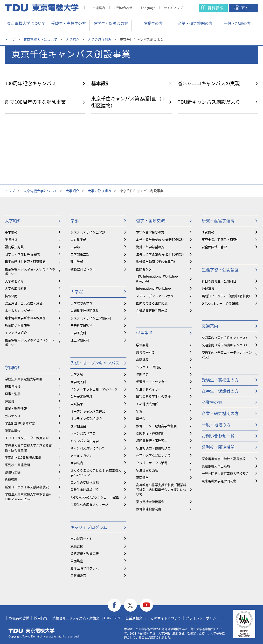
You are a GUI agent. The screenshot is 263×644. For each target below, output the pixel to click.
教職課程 (142, 360)
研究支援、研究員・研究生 (221, 240)
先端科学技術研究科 (85, 311)
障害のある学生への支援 (153, 396)
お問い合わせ (123, 8)
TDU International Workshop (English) (157, 279)
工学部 (75, 247)
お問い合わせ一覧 (218, 436)
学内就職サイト (81, 539)
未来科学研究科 (81, 325)
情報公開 (11, 296)
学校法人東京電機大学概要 (24, 379)
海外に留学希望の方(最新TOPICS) (160, 254)
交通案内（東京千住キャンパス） (225, 338)
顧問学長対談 (14, 247)
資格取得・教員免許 (85, 553)
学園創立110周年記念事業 (23, 457)
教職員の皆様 (19, 618)
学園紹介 (13, 367)
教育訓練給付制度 (149, 509)
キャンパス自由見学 (85, 441)
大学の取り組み (99, 39)
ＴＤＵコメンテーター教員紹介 (27, 438)
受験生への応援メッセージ (89, 504)
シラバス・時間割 (149, 367)
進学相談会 (78, 426)
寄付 (246, 8)
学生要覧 (142, 345)
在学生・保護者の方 (111, 23)
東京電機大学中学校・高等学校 (224, 459)
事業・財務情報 (16, 408)
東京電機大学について (26, 23)
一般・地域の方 (237, 23)
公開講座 (77, 561)
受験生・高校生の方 (69, 23)
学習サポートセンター (152, 382)
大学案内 (77, 463)
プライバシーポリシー (203, 618)
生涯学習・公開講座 (220, 269)
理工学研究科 (80, 340)
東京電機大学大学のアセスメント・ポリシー (30, 342)
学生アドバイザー (149, 389)
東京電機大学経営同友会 (219, 481)
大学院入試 (78, 382)
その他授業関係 (147, 404)
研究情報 (208, 232)
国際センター (145, 269)
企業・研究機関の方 (195, 23)
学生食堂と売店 (147, 470)
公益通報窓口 (136, 618)
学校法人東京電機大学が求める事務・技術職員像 (28, 448)
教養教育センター (83, 269)
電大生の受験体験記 (85, 482)
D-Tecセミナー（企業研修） (221, 303)
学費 (139, 411)
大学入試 (77, 374)
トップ (10, 39)
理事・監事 (13, 394)
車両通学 (142, 477)
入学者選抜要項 (81, 397)
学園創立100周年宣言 (20, 423)
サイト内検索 (198, 8)
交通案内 (99, 8)
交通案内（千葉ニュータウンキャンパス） (227, 355)
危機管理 (11, 479)
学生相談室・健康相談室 (153, 448)
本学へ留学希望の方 (150, 232)
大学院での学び (81, 303)
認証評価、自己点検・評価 (24, 303)
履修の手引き (145, 352)
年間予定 (142, 374)
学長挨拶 (11, 240)
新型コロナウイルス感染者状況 (27, 487)
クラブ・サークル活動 (152, 463)
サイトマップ (173, 8)
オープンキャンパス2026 (88, 411)
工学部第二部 (80, 254)
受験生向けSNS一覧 (84, 490)
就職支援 (77, 546)
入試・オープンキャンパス (95, 363)
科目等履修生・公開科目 (219, 281)
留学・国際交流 (150, 220)
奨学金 (141, 419)
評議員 (10, 401)
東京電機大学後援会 (150, 502)
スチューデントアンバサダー (156, 296)
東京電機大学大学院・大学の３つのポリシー (30, 271)
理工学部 (77, 261)
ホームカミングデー (19, 311)
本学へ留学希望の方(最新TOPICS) (160, 240)
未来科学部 (78, 240)
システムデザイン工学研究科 (91, 318)
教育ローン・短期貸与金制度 (156, 426)
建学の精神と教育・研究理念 (25, 261)
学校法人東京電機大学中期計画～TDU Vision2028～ (28, 497)
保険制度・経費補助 (150, 433)
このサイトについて (166, 618)
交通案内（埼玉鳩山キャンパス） (225, 345)
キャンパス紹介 (16, 333)
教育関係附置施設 (17, 325)
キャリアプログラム (89, 527)
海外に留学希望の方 (150, 247)
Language (148, 8)
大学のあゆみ (14, 281)
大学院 (77, 291)
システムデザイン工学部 (88, 232)
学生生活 (144, 333)
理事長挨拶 (13, 386)
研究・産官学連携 (218, 220)
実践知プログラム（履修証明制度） (227, 296)
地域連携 (208, 289)
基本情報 (11, 232)
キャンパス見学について (88, 448)
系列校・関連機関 (17, 465)
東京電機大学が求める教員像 (25, 318)
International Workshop (153, 288)
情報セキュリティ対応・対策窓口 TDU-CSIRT (87, 618)
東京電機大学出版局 (216, 466)
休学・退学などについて (153, 455)
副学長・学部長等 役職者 (22, 254)
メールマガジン (81, 455)
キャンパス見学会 (83, 433)
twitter (130, 605)
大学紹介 (72, 39)
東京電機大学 (32, 631)
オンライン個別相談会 (86, 419)
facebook (114, 605)
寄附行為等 (13, 472)
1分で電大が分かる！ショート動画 (95, 497)
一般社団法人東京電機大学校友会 (225, 473)
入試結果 (77, 404)
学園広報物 (13, 431)
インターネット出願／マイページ (94, 389)
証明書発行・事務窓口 (152, 440)
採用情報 (41, 618)
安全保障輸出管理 (214, 247)
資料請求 (216, 8)
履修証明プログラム (85, 568)
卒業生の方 (153, 23)
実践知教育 (78, 576)
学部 (75, 220)
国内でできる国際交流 (152, 303)
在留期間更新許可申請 (152, 311)
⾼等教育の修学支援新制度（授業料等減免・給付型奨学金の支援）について (161, 489)
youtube (147, 605)
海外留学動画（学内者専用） (156, 261)
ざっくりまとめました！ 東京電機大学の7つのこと (96, 473)
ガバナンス (13, 416)
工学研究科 (78, 333)
